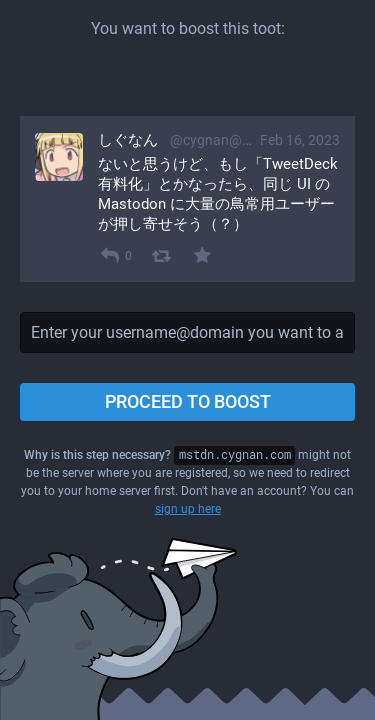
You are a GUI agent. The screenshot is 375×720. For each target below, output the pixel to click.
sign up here (188, 509)
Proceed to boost (188, 401)
